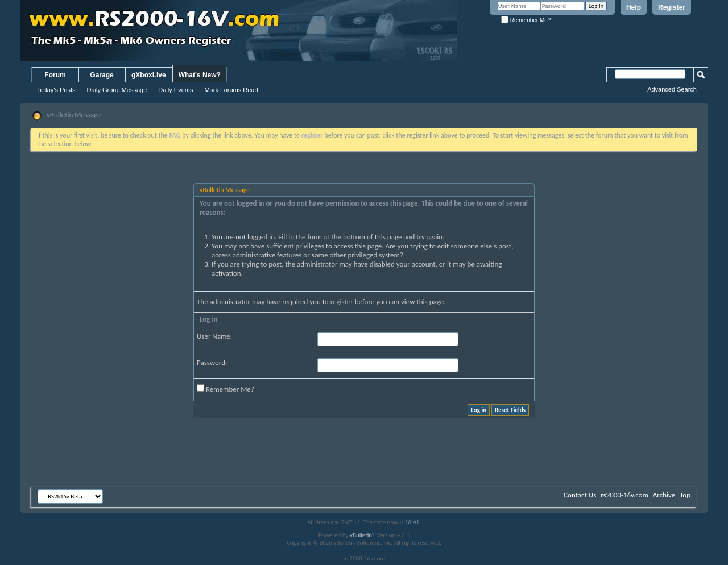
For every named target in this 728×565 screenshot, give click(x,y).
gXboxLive (149, 75)
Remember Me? (526, 20)
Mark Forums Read (231, 90)
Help (634, 7)
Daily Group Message (117, 90)
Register (672, 7)
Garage (102, 75)
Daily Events (175, 90)
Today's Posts (56, 90)
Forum (55, 75)
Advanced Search (672, 89)
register (342, 302)
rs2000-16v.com (624, 495)
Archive (664, 495)
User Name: (214, 336)
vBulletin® (363, 535)
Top (685, 495)
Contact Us (580, 495)
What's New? (200, 75)
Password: (212, 362)
